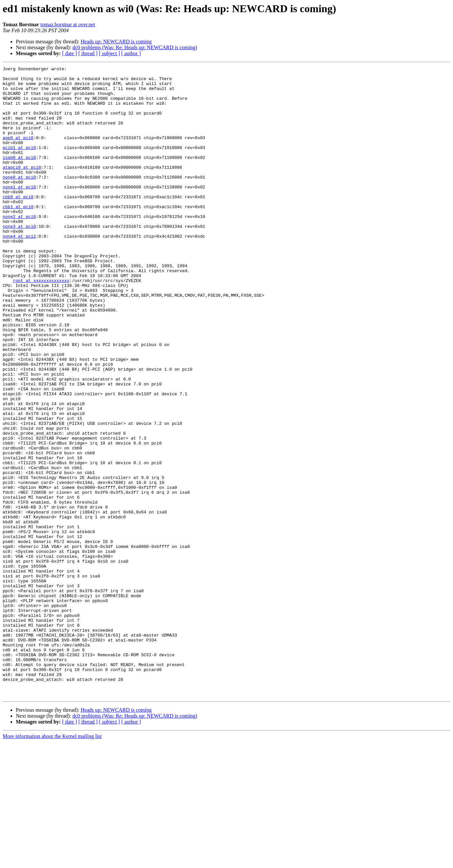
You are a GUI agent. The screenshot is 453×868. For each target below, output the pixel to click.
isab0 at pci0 (19, 176)
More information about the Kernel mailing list (52, 862)
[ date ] (70, 53)
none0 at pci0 (19, 200)
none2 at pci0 (19, 247)
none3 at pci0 (19, 259)
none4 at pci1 (19, 271)
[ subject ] (109, 53)
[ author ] (131, 53)
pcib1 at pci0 (19, 164)
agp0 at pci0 (18, 152)
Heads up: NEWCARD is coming (116, 42)
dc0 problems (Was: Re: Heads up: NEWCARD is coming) (135, 47)
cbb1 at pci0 (18, 235)
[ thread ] (88, 53)
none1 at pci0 (19, 211)
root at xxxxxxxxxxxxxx (41, 324)
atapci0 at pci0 (22, 188)
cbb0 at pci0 (18, 223)
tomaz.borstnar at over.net (68, 24)
